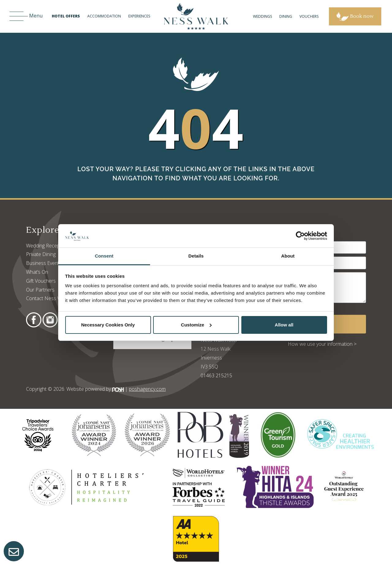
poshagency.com (147, 389)
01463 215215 (216, 375)
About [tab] (288, 256)
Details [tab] (196, 256)
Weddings (262, 16)
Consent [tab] (104, 256)
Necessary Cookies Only (108, 325)
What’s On (37, 272)
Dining (286, 16)
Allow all (284, 325)
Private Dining (41, 254)
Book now (355, 16)
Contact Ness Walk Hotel (53, 298)
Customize (196, 325)
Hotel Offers (66, 16)
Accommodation (104, 16)
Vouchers (309, 16)
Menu (26, 16)
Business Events (44, 263)
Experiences (139, 16)
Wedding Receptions (48, 246)
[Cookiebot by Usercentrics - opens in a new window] (300, 236)
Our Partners (40, 290)
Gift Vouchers (41, 281)
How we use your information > (322, 344)
